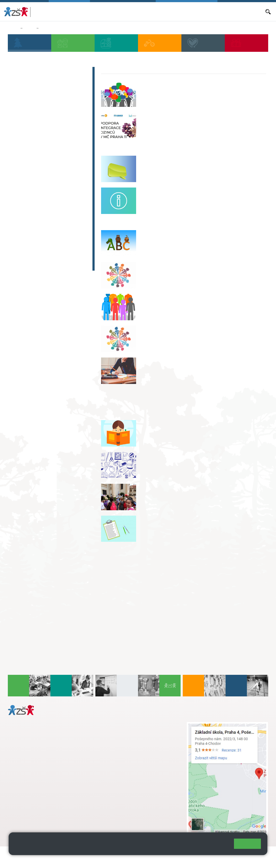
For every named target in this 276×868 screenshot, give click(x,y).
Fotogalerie (26, 205)
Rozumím (247, 844)
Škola (29, 28)
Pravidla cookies (84, 848)
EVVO (19, 162)
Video (19, 194)
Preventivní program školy (44, 120)
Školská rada (28, 72)
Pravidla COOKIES (43, 860)
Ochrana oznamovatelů (40, 131)
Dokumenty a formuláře (244, 12)
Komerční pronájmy (36, 183)
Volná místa (201, 12)
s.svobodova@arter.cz (140, 730)
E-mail (218, 12)
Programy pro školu (36, 173)
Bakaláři (99, 12)
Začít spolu (26, 247)
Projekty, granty (31, 152)
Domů (13, 28)
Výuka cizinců (52, 28)
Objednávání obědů (173, 12)
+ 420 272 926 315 (32, 792)
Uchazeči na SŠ (31, 93)
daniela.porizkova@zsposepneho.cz (50, 798)
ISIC (17, 236)
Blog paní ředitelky (35, 83)
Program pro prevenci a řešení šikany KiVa (49, 107)
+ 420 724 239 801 (139, 736)
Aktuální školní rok (123, 12)
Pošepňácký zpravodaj (39, 226)
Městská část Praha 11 (27, 814)
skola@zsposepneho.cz (130, 742)
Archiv (20, 215)
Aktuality (148, 12)
